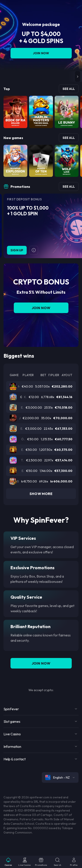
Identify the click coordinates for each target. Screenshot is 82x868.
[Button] (34, 250)
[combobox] (60, 777)
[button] (78, 76)
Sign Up (17, 250)
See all (69, 89)
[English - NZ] (60, 777)
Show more (41, 494)
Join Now (41, 53)
